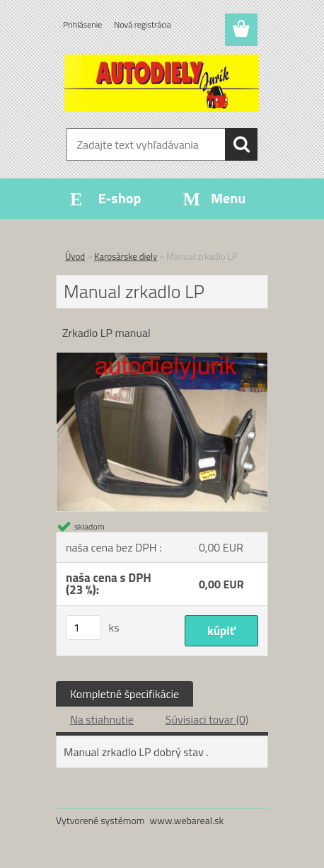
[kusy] (83, 628)
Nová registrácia (143, 24)
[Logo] (162, 83)
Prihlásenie (82, 24)
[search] (241, 144)
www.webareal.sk (187, 820)
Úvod (75, 256)
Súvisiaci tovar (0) (207, 719)
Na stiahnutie (102, 719)
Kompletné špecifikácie (125, 694)
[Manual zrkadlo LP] (162, 358)
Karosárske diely (126, 256)
